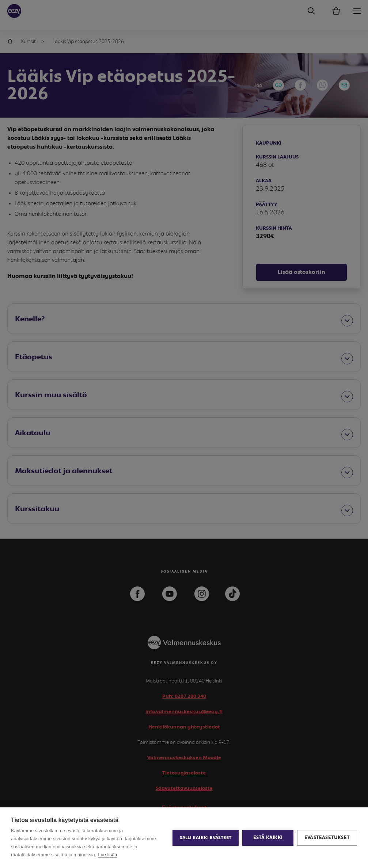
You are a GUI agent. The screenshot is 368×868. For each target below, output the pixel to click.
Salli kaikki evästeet (206, 838)
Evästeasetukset (327, 838)
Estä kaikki (268, 838)
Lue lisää (107, 855)
